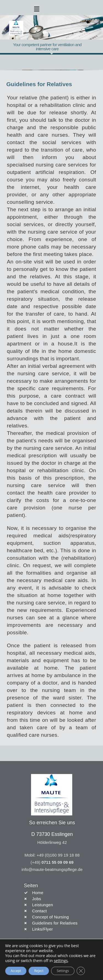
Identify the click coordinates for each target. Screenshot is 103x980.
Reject (39, 971)
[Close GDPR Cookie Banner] (81, 971)
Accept (16, 971)
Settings (63, 971)
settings (61, 961)
